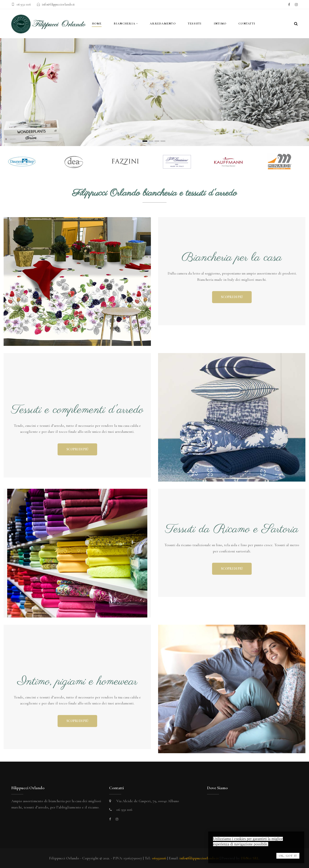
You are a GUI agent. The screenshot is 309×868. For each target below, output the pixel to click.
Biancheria (125, 24)
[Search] (296, 24)
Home (97, 24)
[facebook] (289, 5)
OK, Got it (288, 856)
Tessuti (195, 24)
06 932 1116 (24, 4)
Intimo (220, 24)
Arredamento (163, 24)
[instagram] (296, 5)
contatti (247, 24)
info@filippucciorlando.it (58, 4)
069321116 (159, 858)
